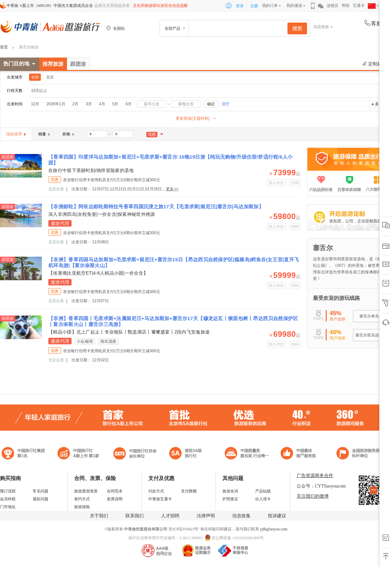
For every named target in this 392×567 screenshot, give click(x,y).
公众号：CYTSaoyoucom (321, 486)
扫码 (295, 183)
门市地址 (8, 507)
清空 (225, 104)
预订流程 (8, 491)
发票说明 (115, 499)
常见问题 (41, 491)
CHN (376, 6)
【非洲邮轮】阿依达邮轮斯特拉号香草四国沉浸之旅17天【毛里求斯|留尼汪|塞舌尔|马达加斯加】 (156, 206)
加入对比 (277, 183)
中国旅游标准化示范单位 (300, 454)
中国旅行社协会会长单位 (135, 454)
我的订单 (270, 6)
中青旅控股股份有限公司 (146, 529)
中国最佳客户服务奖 (247, 454)
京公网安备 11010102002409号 (238, 538)
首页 (4, 47)
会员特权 (8, 499)
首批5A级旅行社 (78, 454)
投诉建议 (277, 516)
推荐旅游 (53, 64)
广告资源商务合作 (315, 476)
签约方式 (82, 499)
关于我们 (99, 516)
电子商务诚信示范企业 (188, 454)
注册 (254, 6)
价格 (68, 134)
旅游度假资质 (86, 491)
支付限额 (189, 491)
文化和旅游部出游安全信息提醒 (160, 6)
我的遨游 (294, 6)
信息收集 (241, 516)
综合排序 (16, 134)
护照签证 (230, 499)
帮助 (346, 6)
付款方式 (156, 491)
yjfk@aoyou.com (274, 529)
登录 (240, 6)
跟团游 (78, 64)
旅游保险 (82, 507)
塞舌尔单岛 (369, 316)
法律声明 (206, 516)
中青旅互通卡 (160, 499)
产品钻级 (263, 491)
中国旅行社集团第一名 (24, 454)
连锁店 (333, 6)
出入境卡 (263, 499)
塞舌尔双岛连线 (369, 335)
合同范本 (115, 491)
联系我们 (135, 516)
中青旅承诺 (360, 454)
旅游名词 (230, 491)
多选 (379, 104)
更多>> (172, 189)
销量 (44, 134)
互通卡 (359, 6)
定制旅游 (375, 64)
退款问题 (41, 499)
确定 (211, 104)
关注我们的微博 (313, 496)
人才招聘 (170, 516)
